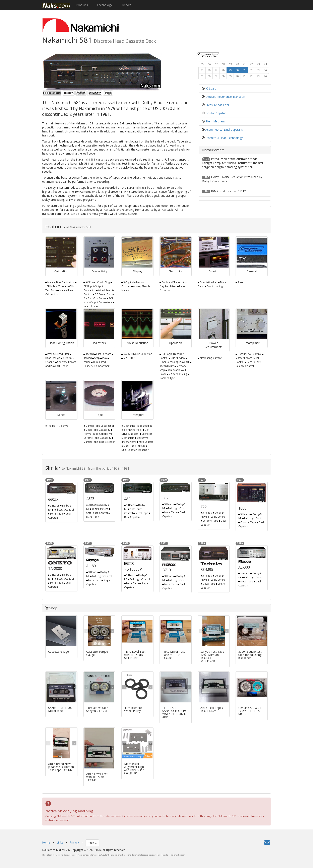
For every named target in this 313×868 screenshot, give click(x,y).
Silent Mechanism (217, 121)
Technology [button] (106, 5)
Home (46, 842)
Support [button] (127, 5)
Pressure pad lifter (217, 105)
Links (60, 842)
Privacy (74, 842)
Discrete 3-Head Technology (224, 138)
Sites (92, 843)
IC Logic (211, 88)
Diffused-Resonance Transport (225, 97)
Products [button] (83, 5)
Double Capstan (216, 113)
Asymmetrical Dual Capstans (224, 130)
